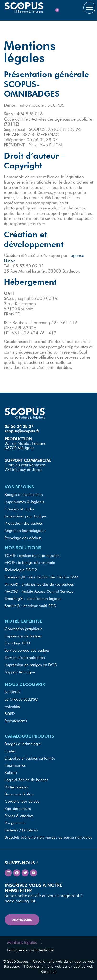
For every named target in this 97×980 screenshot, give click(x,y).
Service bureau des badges (27, 650)
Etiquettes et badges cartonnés (30, 758)
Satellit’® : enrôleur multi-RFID (31, 606)
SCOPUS (12, 692)
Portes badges (16, 787)
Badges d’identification (24, 495)
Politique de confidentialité (30, 950)
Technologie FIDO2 (21, 570)
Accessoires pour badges (26, 516)
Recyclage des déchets (23, 538)
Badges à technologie (23, 744)
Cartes (10, 751)
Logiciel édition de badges (27, 780)
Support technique (20, 672)
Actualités (13, 706)
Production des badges (24, 523)
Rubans (11, 773)
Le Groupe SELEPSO (22, 699)
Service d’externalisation (25, 658)
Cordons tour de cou (22, 801)
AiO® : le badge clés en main (30, 563)
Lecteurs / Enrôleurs (21, 830)
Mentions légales (22, 942)
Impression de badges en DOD (31, 665)
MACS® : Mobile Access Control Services (39, 591)
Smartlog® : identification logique (33, 599)
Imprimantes (15, 765)
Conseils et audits (20, 509)
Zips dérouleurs (18, 809)
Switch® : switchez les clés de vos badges (39, 584)
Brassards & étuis (19, 794)
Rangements (15, 823)
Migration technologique (25, 531)
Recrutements (16, 721)
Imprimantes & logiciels (24, 502)
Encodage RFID (17, 643)
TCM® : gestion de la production (32, 555)
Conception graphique (24, 629)
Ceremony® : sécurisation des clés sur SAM (41, 577)
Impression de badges (23, 636)
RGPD (10, 714)
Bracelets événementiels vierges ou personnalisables (48, 837)
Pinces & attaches (19, 816)
